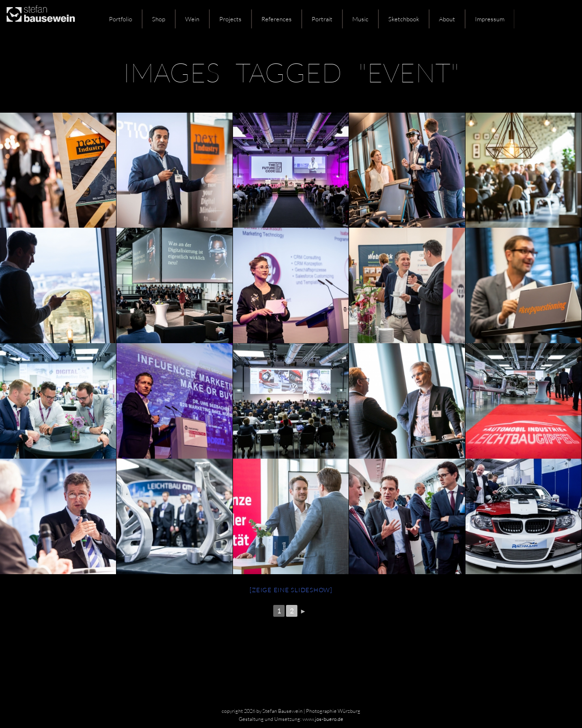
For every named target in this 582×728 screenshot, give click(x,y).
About (447, 19)
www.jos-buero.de (323, 719)
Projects (230, 19)
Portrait (322, 19)
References (277, 19)
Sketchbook (404, 19)
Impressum (490, 19)
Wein (192, 19)
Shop (159, 19)
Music (360, 19)
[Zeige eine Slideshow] (291, 590)
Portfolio (121, 19)
